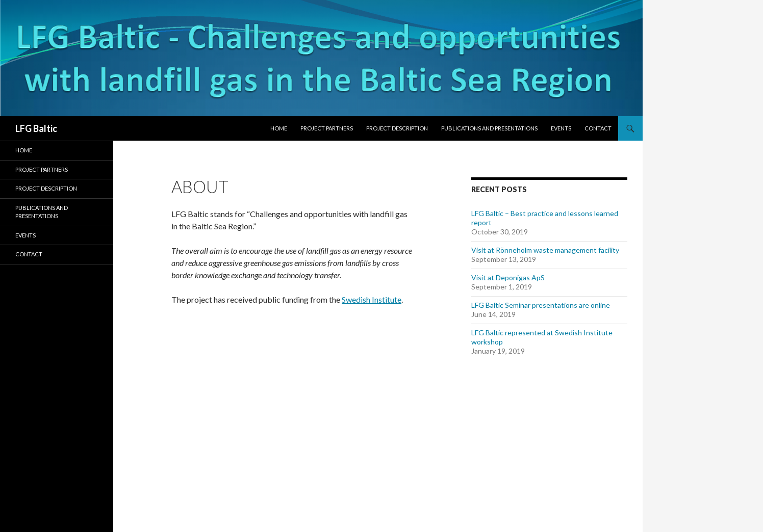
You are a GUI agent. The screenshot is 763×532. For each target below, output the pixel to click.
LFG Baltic (36, 128)
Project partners (327, 128)
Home (279, 128)
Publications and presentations (489, 128)
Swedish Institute (372, 299)
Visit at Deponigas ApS (508, 277)
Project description (397, 128)
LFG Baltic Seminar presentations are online (541, 305)
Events (561, 128)
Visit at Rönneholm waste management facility (545, 250)
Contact (598, 128)
